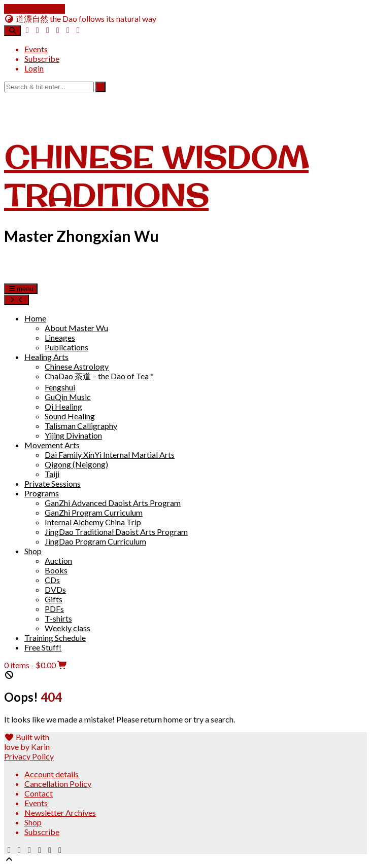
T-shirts (58, 618)
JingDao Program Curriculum (95, 541)
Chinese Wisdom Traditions (156, 176)
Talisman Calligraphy (81, 426)
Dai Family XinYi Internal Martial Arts (110, 455)
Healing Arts (46, 357)
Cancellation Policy (58, 784)
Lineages (60, 337)
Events (36, 49)
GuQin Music (68, 397)
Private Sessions (53, 483)
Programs (42, 493)
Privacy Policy (29, 756)
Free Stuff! (43, 647)
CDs (52, 580)
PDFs (54, 609)
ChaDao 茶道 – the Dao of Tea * (99, 376)
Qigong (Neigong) (76, 464)
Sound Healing (70, 416)
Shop (33, 551)
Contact (39, 793)
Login (34, 68)
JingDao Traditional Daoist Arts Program (116, 532)
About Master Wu (76, 328)
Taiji (52, 474)
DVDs (55, 589)
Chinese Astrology (77, 366)
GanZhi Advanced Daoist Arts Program (113, 503)
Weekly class (68, 628)
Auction (58, 560)
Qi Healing (63, 406)
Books (56, 570)
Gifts (54, 599)
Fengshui (60, 387)
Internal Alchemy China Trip (93, 522)
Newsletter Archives (60, 812)
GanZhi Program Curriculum (94, 512)
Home (35, 318)
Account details (52, 774)
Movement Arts (52, 445)
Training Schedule (55, 638)
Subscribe (42, 59)
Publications (66, 347)
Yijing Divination (73, 435)
